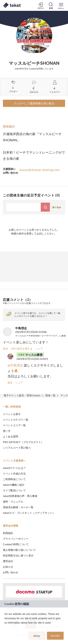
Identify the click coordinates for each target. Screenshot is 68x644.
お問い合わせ (11, 572)
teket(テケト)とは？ (14, 468)
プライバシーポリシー (16, 539)
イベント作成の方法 (14, 474)
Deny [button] (37, 636)
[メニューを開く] (61, 5)
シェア (39, 349)
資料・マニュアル (13, 502)
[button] (5, 627)
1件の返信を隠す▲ (22, 349)
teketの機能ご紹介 (14, 485)
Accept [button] (55, 636)
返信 (5, 349)
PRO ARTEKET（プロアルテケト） (23, 442)
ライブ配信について (14, 490)
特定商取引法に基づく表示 (18, 555)
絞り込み (57, 207)
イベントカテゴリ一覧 (16, 420)
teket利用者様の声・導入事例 (20, 496)
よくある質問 (11, 436)
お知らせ (8, 567)
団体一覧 (50, 395)
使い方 (7, 431)
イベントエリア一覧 (14, 425)
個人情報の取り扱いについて (19, 550)
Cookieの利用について (16, 544)
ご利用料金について (14, 479)
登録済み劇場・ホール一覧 (18, 507)
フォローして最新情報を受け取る (34, 103)
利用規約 (8, 533)
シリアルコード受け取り (17, 448)
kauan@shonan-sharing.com (40, 170)
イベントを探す (12, 414)
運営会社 (8, 561)
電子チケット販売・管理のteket (22, 395)
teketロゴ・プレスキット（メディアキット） (29, 513)
